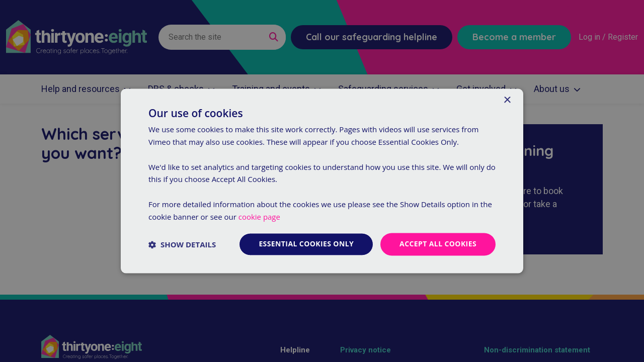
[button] (182, 244)
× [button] (507, 100)
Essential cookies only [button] (306, 244)
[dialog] (322, 181)
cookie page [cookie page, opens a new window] (259, 217)
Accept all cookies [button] (438, 244)
